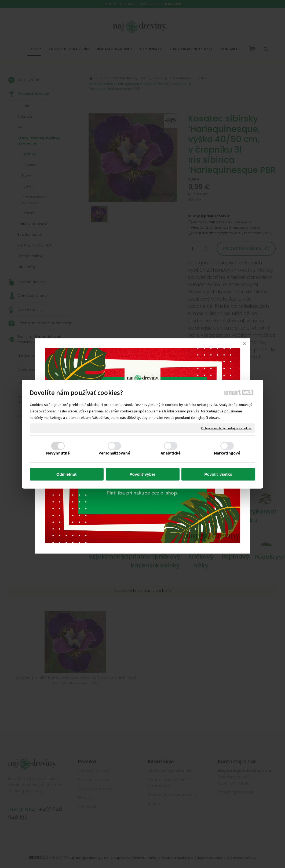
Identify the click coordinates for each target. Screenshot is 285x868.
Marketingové (227, 453)
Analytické (171, 453)
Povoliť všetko (218, 474)
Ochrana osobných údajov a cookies (226, 428)
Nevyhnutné (58, 453)
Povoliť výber (142, 474)
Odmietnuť (67, 474)
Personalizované (114, 453)
